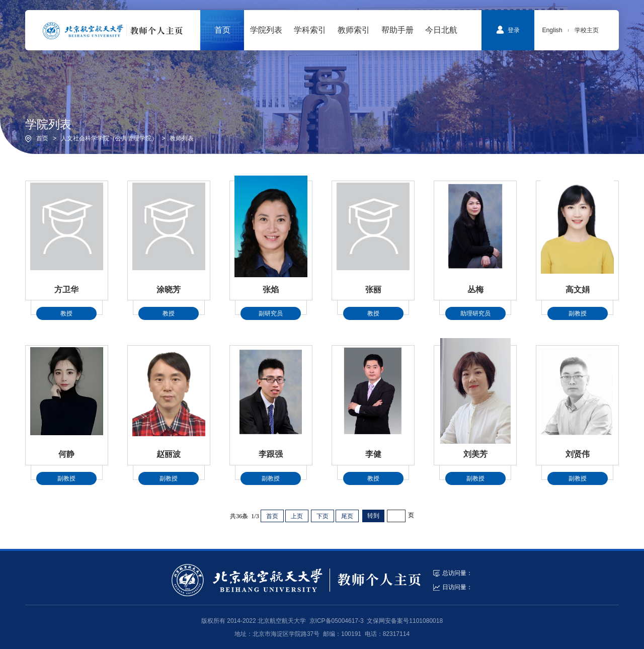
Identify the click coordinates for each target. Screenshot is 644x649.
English (552, 30)
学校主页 (587, 30)
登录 (508, 30)
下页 (323, 516)
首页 (42, 138)
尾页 (347, 516)
